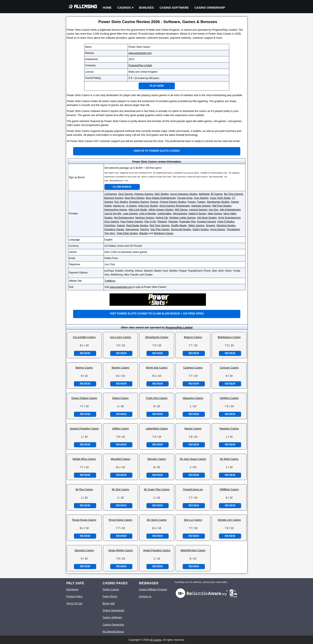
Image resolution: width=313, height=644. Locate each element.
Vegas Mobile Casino (120, 550)
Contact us (145, 596)
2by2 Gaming (126, 194)
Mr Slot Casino (120, 489)
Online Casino (111, 589)
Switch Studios (201, 229)
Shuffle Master (179, 226)
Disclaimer (72, 589)
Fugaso (201, 202)
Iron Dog (214, 210)
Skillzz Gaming (196, 226)
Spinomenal (132, 229)
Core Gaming (201, 198)
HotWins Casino (229, 398)
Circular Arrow (185, 198)
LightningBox (164, 214)
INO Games (181, 210)
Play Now (157, 86)
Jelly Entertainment (230, 210)
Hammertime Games (116, 210)
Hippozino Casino (193, 398)
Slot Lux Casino (193, 520)
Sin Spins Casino (157, 520)
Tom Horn (110, 233)
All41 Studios (162, 194)
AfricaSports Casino (157, 337)
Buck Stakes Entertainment (161, 198)
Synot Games (218, 229)
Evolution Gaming (139, 202)
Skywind (210, 226)
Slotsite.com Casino (229, 520)
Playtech (162, 222)
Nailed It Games (197, 214)
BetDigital (204, 194)
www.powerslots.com (140, 53)
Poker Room (110, 596)
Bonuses (147, 8)
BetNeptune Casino (229, 337)
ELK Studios (121, 202)
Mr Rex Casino (84, 489)
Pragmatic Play (187, 222)
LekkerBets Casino (157, 428)
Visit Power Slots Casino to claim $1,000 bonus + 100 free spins (157, 313)
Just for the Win (113, 214)
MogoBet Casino (121, 459)
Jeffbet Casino (120, 428)
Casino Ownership (210, 8)
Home (107, 8)
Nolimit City (162, 218)
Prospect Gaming (206, 222)
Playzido (173, 222)
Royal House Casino (84, 520)
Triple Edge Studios (127, 233)
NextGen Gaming (145, 218)
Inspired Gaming (198, 210)
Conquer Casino (229, 368)
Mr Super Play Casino (157, 489)
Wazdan (144, 233)
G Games (131, 206)
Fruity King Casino (157, 398)
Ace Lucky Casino (120, 337)
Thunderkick (233, 229)
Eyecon (154, 202)
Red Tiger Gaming (159, 226)
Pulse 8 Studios (226, 222)
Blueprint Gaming (114, 198)
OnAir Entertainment (229, 218)
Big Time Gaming (234, 194)
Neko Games (215, 214)
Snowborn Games (114, 229)
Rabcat (121, 226)
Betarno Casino (193, 337)
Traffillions (110, 281)
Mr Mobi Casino (229, 459)
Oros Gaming (112, 222)
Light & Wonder (147, 214)
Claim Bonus (122, 187)
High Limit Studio (138, 210)
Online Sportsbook (113, 610)
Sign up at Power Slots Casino (157, 151)
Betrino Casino (84, 368)
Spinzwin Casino (84, 550)
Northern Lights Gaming (183, 218)
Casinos (124, 8)
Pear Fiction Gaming (132, 222)
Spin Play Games (160, 229)
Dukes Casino (120, 398)
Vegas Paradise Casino (157, 550)
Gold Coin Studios (148, 206)
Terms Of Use (74, 603)
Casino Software (174, 8)
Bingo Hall (109, 603)
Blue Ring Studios (135, 198)
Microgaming (180, 214)
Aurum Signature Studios (184, 194)
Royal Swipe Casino (121, 520)
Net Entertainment (124, 218)
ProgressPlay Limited (140, 65)
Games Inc (119, 206)
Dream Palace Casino (84, 398)
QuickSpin (110, 226)
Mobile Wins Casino (84, 459)
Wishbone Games (163, 233)
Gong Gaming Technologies (175, 206)
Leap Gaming (130, 214)
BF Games (217, 194)
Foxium (192, 202)
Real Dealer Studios (137, 226)
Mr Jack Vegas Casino (193, 459)
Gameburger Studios (218, 202)
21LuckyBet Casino (84, 337)
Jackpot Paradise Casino (84, 428)
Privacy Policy (75, 596)
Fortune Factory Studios (173, 202)
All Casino (155, 640)
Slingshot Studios (226, 226)
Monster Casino (157, 459)
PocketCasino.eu (193, 489)
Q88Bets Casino (229, 489)
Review (85, 353)
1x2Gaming (111, 194)
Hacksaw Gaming (201, 206)
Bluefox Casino (120, 368)
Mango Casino (193, 428)
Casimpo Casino (193, 368)
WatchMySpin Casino (193, 550)
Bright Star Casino (157, 368)
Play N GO (150, 222)
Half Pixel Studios (222, 206)
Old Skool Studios (207, 218)
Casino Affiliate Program (153, 589)
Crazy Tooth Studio (220, 198)
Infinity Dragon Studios (161, 210)
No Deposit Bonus (113, 632)
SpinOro (144, 229)
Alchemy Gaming (144, 194)
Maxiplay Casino (229, 428)
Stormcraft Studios (181, 229)
